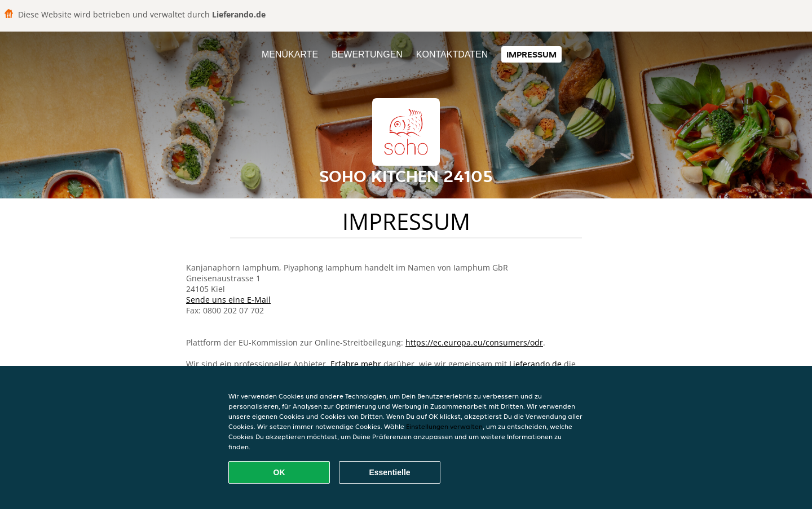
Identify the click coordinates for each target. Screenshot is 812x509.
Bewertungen (367, 54)
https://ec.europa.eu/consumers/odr (474, 342)
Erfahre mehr (356, 364)
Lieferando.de (535, 364)
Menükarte (290, 54)
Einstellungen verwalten (444, 426)
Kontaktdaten (452, 54)
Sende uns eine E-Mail (228, 300)
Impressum (531, 54)
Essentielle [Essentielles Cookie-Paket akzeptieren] (389, 472)
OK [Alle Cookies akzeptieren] (279, 472)
